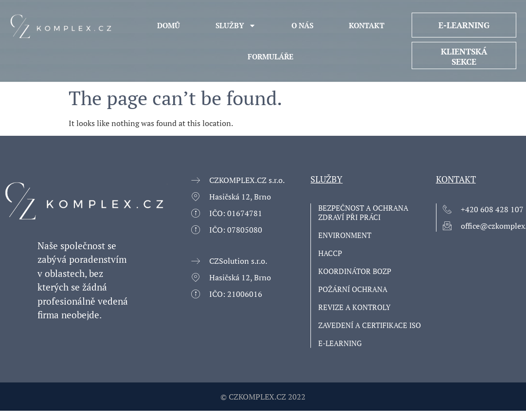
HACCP (330, 253)
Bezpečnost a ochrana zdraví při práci (363, 213)
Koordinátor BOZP (355, 271)
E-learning (340, 343)
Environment (345, 235)
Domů (169, 25)
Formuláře (271, 56)
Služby (236, 26)
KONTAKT (367, 25)
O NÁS (302, 25)
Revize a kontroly (354, 307)
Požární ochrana (353, 289)
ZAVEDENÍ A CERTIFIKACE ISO (370, 325)
